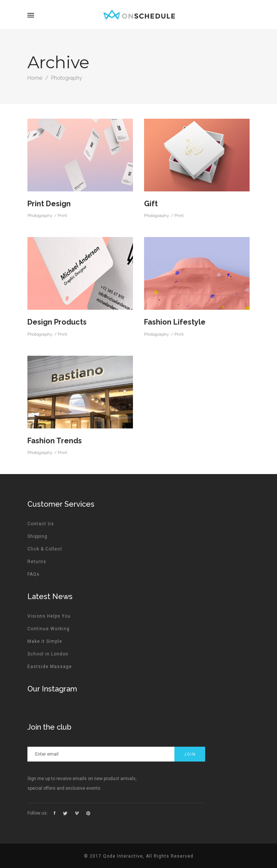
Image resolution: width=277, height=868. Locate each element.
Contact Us (41, 524)
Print (62, 216)
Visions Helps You (49, 616)
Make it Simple (45, 641)
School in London (48, 654)
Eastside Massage (50, 667)
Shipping (37, 536)
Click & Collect (45, 549)
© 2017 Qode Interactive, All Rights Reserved (139, 856)
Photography (40, 216)
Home (35, 78)
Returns (37, 562)
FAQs (34, 574)
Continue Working (49, 629)
